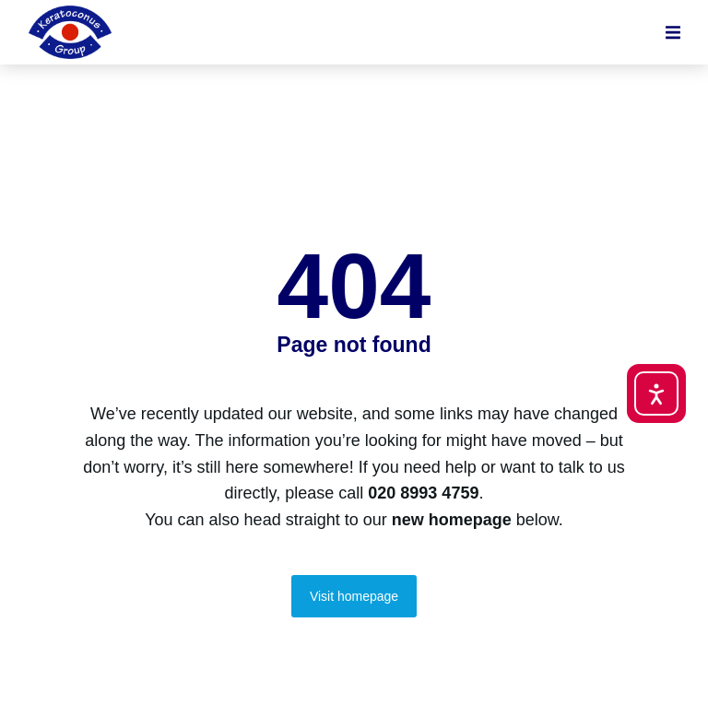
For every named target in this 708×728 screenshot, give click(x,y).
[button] (673, 32)
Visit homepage (354, 596)
